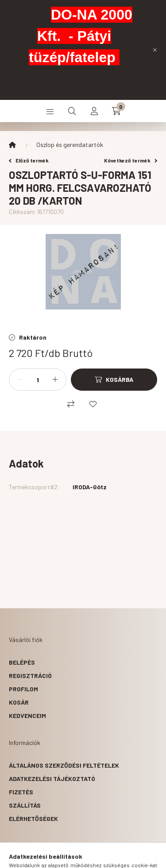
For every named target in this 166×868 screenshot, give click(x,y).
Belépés (22, 662)
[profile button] (94, 111)
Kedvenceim (27, 715)
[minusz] (20, 380)
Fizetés (21, 792)
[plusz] (55, 380)
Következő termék (131, 160)
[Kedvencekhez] (93, 404)
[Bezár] (155, 50)
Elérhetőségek (33, 818)
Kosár (19, 702)
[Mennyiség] (38, 380)
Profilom (23, 689)
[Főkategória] (12, 145)
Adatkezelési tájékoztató (52, 779)
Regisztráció (30, 676)
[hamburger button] (50, 111)
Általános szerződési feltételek (64, 765)
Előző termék (29, 160)
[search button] (72, 111)
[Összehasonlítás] (71, 404)
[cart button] (116, 111)
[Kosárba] (114, 380)
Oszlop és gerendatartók (70, 145)
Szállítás (25, 805)
